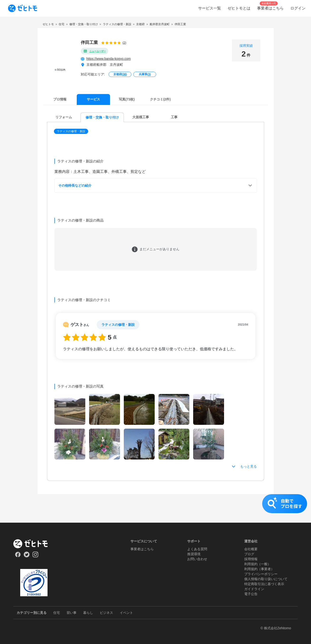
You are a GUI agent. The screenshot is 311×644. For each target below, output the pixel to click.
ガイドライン (254, 589)
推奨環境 (194, 554)
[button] (72, 131)
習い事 (72, 613)
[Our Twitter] (26, 556)
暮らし (88, 613)
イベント (126, 613)
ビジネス (106, 613)
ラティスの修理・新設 (71, 131)
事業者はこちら (142, 549)
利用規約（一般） (258, 564)
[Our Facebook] (18, 556)
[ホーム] (34, 544)
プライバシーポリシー (261, 574)
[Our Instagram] (36, 556)
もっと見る (249, 466)
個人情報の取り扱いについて (266, 579)
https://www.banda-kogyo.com (109, 59)
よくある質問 (197, 549)
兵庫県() (145, 74)
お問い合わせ (197, 559)
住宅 (57, 613)
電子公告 (251, 594)
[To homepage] (23, 8)
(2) (124, 43)
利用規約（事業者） (259, 569)
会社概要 (251, 549)
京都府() (120, 74)
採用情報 (251, 559)
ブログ (249, 554)
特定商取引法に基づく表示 (264, 584)
